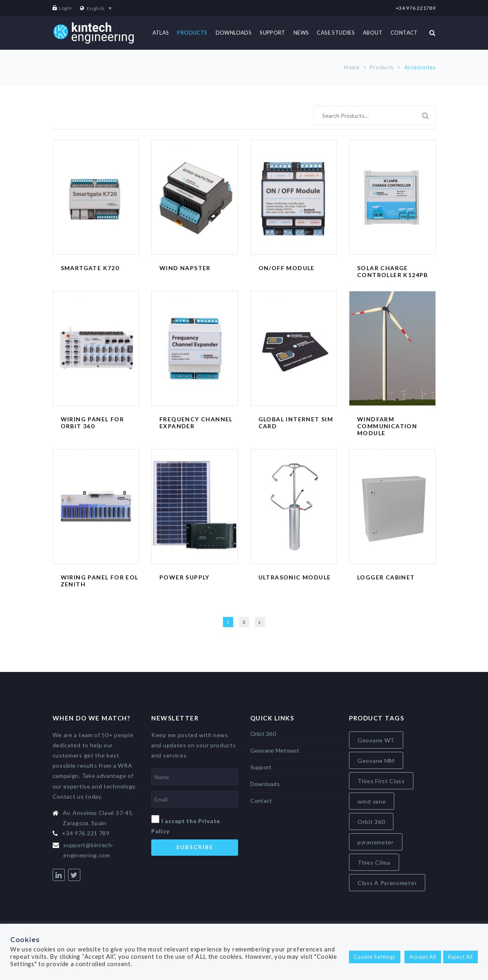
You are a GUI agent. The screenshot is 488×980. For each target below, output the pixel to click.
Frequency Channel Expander (196, 423)
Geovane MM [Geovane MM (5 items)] (376, 761)
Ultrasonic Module (295, 577)
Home (352, 67)
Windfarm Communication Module (387, 426)
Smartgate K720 (90, 268)
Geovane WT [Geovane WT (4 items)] (376, 740)
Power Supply (184, 577)
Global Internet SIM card (296, 423)
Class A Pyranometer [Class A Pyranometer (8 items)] (387, 883)
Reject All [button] (460, 957)
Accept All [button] (423, 957)
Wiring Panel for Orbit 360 (92, 423)
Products (382, 67)
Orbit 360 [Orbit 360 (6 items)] (371, 822)
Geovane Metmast (275, 750)
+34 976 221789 (416, 8)
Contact (261, 801)
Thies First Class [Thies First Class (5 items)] (381, 781)
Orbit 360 (263, 734)
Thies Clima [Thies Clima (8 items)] (374, 862)
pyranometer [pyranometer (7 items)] (376, 842)
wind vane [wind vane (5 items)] (372, 801)
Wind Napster (185, 268)
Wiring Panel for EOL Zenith (100, 581)
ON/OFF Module (287, 268)
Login (65, 8)
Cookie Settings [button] (375, 957)
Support (261, 767)
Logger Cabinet (386, 577)
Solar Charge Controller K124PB (393, 271)
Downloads (265, 784)
